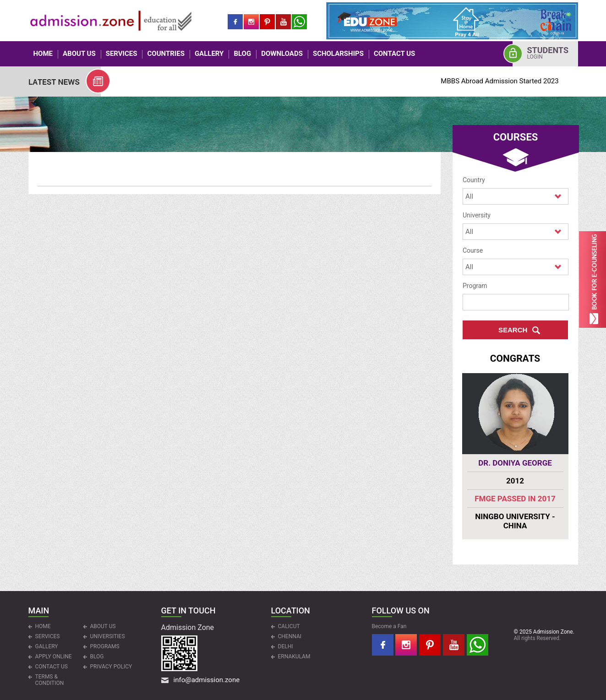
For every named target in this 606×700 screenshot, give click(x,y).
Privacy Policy (111, 667)
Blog (242, 54)
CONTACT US (394, 54)
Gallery (209, 54)
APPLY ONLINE (54, 657)
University (477, 215)
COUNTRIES (166, 54)
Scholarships (338, 54)
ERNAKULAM (294, 657)
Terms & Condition (50, 680)
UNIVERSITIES (108, 636)
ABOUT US (79, 54)
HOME (43, 54)
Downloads (282, 54)
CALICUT (289, 626)
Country (474, 180)
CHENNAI (290, 636)
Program (475, 286)
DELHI (286, 646)
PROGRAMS (105, 646)
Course (473, 250)
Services (122, 54)
